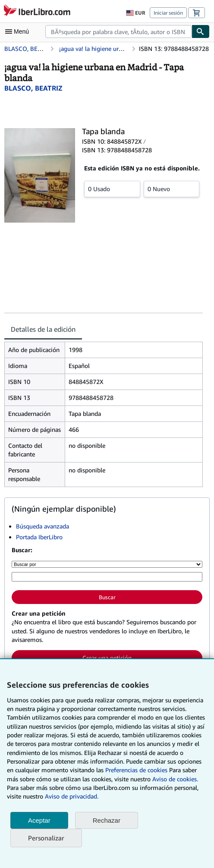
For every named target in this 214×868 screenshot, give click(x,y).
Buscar (107, 597)
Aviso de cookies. (175, 779)
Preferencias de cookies (136, 770)
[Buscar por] (107, 564)
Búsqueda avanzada (42, 526)
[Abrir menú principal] (19, 31)
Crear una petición (107, 658)
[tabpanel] (104, 414)
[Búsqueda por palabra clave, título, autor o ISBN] (107, 577)
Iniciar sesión (168, 13)
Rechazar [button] (107, 820)
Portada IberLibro (39, 537)
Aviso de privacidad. (72, 796)
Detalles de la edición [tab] (43, 329)
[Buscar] (201, 31)
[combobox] (118, 31)
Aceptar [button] (39, 820)
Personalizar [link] (46, 838)
